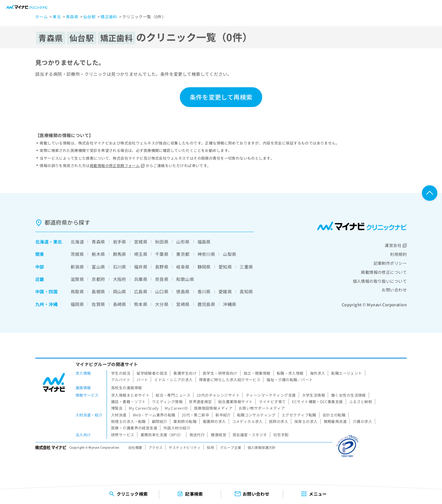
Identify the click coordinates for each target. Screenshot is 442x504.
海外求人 (318, 373)
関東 (40, 254)
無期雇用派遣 (335, 421)
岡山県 (120, 291)
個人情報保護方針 (262, 447)
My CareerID (176, 408)
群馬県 (120, 254)
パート (142, 379)
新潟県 (77, 267)
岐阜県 (183, 267)
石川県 (120, 267)
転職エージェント (347, 373)
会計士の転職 (334, 415)
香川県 (204, 291)
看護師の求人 (214, 421)
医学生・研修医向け (220, 373)
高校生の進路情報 (126, 388)
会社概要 (135, 447)
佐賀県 (98, 304)
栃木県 (98, 254)
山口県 (162, 291)
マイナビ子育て (272, 401)
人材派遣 (119, 415)
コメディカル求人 (247, 421)
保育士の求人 (306, 421)
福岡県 (77, 304)
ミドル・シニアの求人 (173, 379)
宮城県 (141, 242)
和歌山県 (185, 279)
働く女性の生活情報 (349, 395)
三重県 (246, 267)
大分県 (162, 304)
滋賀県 (77, 279)
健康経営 (219, 435)
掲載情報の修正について (384, 272)
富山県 (98, 267)
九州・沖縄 (46, 304)
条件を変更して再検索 (221, 97)
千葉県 (162, 254)
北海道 (42, 242)
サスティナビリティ (185, 447)
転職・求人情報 (290, 373)
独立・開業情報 (257, 373)
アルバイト (121, 379)
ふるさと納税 (361, 401)
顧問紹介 (160, 421)
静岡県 (204, 267)
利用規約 (398, 254)
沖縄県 (230, 304)
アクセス (156, 447)
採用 (210, 447)
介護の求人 (362, 421)
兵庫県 (141, 279)
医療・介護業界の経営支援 (134, 428)
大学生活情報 (314, 395)
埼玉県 (141, 254)
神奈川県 (206, 254)
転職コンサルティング (256, 415)
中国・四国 (46, 291)
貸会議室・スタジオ (250, 435)
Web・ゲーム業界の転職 (154, 415)
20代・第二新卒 (195, 415)
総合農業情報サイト (236, 401)
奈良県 (162, 279)
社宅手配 (281, 435)
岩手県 (120, 242)
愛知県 (225, 267)
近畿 (40, 279)
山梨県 (230, 254)
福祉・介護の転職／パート (290, 379)
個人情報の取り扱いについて (380, 281)
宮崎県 (183, 304)
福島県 (204, 242)
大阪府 (120, 279)
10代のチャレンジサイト (218, 395)
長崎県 (120, 304)
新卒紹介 (223, 415)
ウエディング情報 (167, 401)
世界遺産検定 (200, 401)
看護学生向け (185, 373)
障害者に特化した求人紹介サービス (230, 379)
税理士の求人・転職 (128, 421)
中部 (40, 267)
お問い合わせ (394, 290)
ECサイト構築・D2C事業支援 (317, 401)
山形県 (183, 242)
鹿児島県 (206, 304)
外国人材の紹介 (177, 428)
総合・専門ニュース (173, 395)
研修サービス (123, 435)
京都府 (98, 279)
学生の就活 (121, 373)
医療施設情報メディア (213, 408)
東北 (58, 242)
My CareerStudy (144, 408)
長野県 (162, 267)
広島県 (141, 291)
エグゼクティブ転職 (299, 415)
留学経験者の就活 (152, 373)
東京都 (183, 254)
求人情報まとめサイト (130, 395)
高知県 (246, 291)
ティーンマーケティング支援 (271, 395)
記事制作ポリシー (390, 263)
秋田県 (162, 242)
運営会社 (396, 245)
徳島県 (183, 291)
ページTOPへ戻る (430, 193)
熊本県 (141, 304)
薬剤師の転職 (185, 421)
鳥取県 (77, 291)
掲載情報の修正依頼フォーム (117, 165)
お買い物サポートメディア (262, 408)
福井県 (141, 267)
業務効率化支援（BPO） (162, 435)
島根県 (98, 291)
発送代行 (197, 435)
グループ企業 (231, 447)
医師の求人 (279, 421)
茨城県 (77, 254)
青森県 (98, 242)
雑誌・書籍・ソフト (128, 401)
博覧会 (117, 408)
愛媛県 (225, 291)
